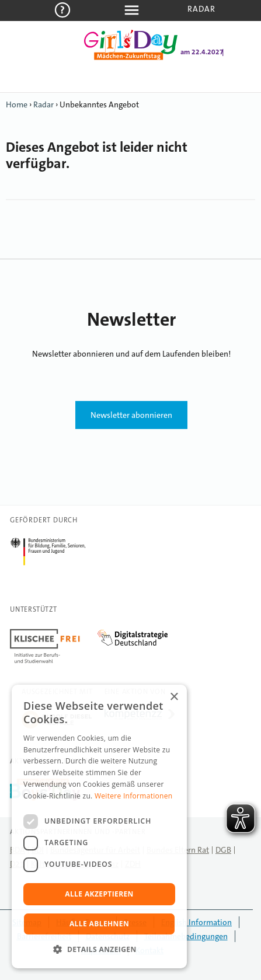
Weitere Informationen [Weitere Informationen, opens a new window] (134, 796)
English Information (196, 922)
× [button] (174, 697)
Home (17, 104)
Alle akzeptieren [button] (99, 894)
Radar (202, 9)
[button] (99, 950)
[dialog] (99, 826)
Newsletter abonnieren (131, 415)
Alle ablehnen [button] (99, 924)
